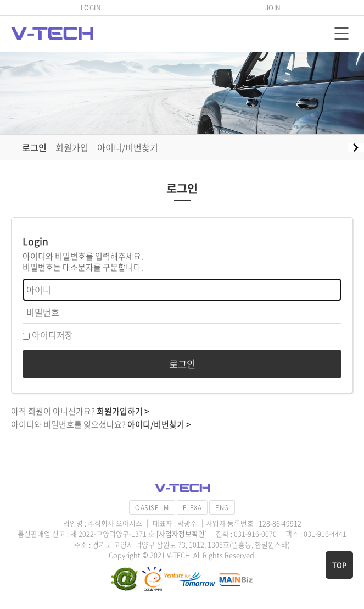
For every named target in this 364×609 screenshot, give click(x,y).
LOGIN (91, 8)
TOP (339, 565)
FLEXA (192, 507)
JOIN (273, 8)
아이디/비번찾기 (128, 147)
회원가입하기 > (123, 411)
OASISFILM (152, 507)
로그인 (34, 147)
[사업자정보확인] (183, 533)
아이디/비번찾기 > (159, 424)
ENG (222, 507)
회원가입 (72, 147)
